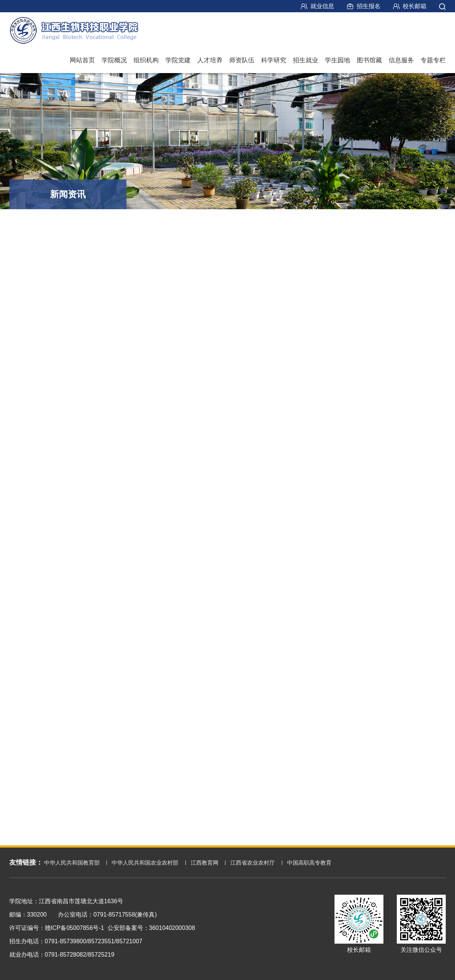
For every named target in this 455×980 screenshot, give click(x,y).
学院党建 (178, 60)
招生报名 (369, 6)
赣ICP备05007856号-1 (75, 928)
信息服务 (401, 60)
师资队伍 (242, 60)
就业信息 (322, 6)
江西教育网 (205, 863)
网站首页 (82, 60)
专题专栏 (433, 60)
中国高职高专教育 (309, 863)
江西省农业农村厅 (253, 863)
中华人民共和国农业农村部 (145, 863)
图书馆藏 (369, 60)
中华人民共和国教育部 (72, 863)
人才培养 (210, 60)
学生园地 (337, 60)
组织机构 (146, 60)
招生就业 (306, 60)
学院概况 (114, 60)
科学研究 (274, 60)
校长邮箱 (415, 6)
